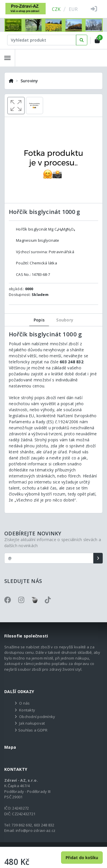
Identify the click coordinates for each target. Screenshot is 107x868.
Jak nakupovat (32, 723)
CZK (56, 9)
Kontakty (27, 710)
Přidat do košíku (82, 858)
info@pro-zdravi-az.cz (36, 830)
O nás (24, 703)
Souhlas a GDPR (33, 730)
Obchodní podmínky (37, 717)
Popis (39, 320)
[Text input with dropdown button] (42, 40)
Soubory (65, 320)
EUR (73, 9)
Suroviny (29, 81)
